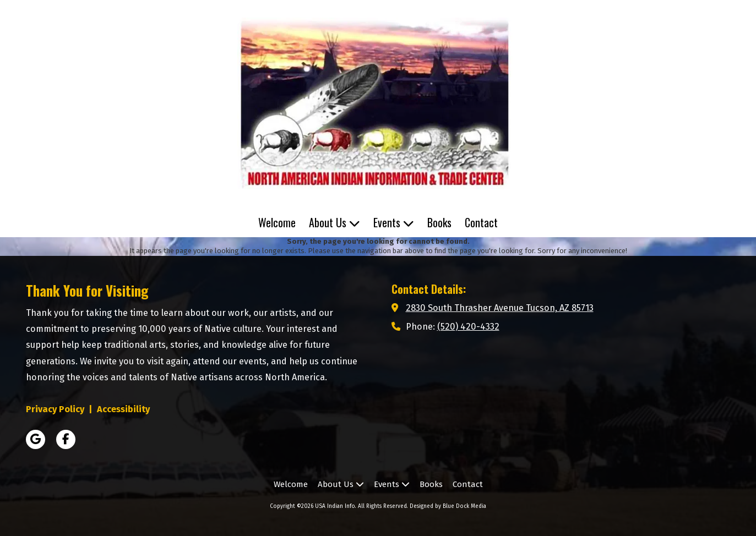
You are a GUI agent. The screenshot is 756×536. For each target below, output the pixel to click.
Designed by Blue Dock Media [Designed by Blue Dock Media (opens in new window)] (448, 506)
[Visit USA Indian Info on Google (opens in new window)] (36, 439)
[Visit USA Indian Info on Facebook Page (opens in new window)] (66, 439)
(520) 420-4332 (468, 327)
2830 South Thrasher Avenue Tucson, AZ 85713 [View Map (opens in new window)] (500, 308)
